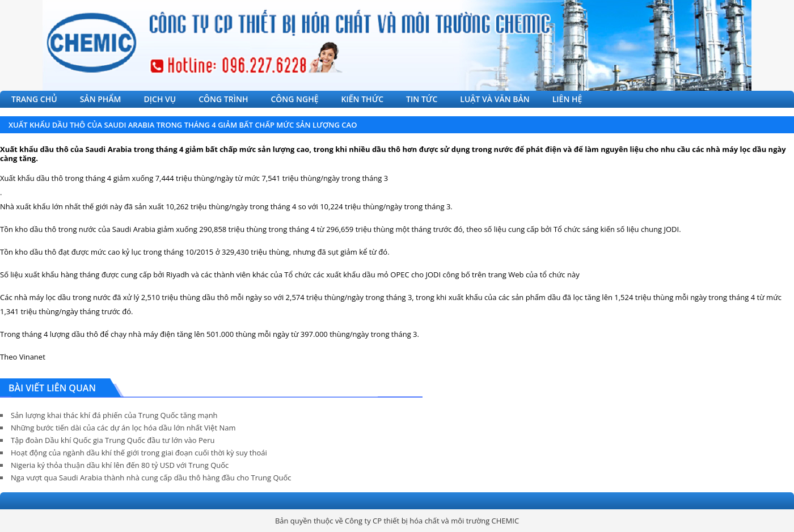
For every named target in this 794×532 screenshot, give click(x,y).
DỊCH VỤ (160, 99)
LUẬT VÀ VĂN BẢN (495, 99)
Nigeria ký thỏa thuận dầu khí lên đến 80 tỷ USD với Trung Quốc (120, 465)
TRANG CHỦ (34, 99)
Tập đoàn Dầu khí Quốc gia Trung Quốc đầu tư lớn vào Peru (113, 440)
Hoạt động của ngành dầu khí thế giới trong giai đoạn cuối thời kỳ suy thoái (139, 453)
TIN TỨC (422, 99)
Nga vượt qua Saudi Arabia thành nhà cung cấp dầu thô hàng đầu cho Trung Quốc (151, 478)
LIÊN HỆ (567, 99)
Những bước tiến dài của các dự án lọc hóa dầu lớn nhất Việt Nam (123, 428)
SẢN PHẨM (101, 99)
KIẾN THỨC (363, 99)
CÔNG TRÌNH (223, 99)
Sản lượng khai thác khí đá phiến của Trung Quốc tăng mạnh (114, 415)
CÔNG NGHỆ (294, 99)
